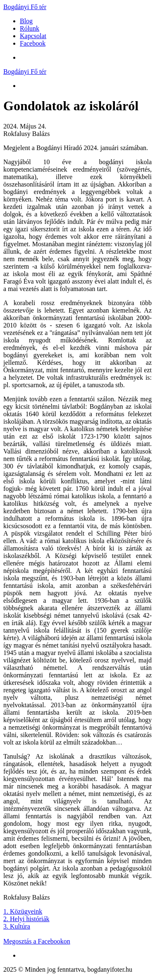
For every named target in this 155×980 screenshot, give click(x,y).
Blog (26, 21)
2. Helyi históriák (26, 919)
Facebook (33, 43)
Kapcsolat (33, 36)
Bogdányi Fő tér (25, 7)
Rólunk (30, 28)
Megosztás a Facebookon (37, 941)
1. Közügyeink (23, 911)
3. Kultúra (17, 926)
